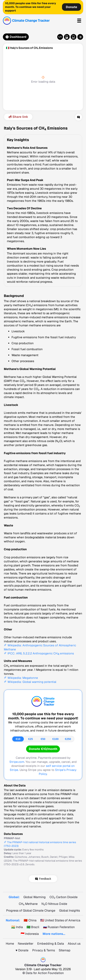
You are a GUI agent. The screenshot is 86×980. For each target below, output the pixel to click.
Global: (14, 897)
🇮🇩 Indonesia (30, 934)
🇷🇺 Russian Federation (59, 927)
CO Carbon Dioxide (64, 897)
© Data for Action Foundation (43, 973)
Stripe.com (17, 762)
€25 (31, 739)
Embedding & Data (51, 944)
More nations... (54, 934)
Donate (72, 7)
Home (10, 944)
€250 (68, 739)
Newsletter (26, 944)
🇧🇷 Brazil (33, 927)
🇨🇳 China (30, 920)
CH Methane (28, 904)
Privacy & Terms (44, 950)
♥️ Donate (22, 950)
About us (74, 944)
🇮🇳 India (17, 927)
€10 (18, 739)
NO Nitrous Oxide (54, 904)
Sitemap (65, 950)
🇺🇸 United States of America (60, 920)
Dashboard (16, 37)
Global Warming (35, 897)
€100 (55, 739)
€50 (43, 739)
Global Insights (69, 911)
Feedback (45, 879)
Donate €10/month (43, 749)
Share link (18, 117)
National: (13, 920)
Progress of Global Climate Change (31, 911)
